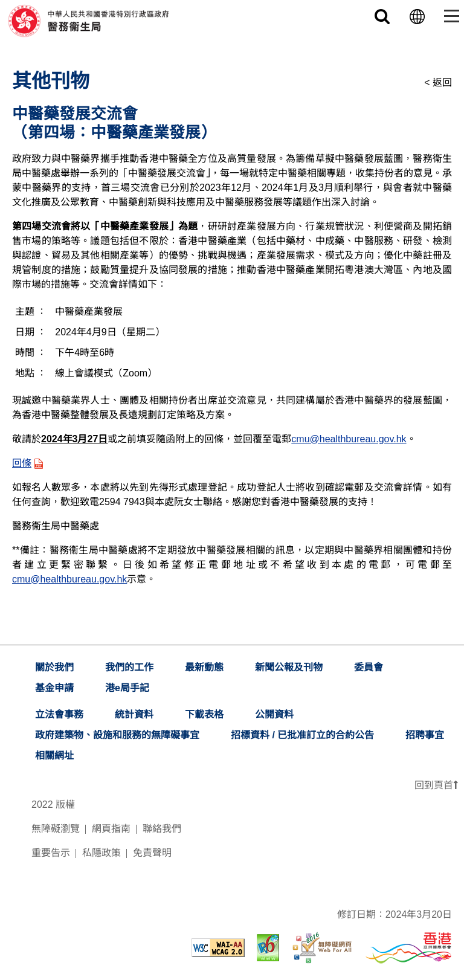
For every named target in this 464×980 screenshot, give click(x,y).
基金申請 (54, 688)
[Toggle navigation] (449, 16)
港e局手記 (127, 688)
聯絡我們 (162, 829)
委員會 (369, 667)
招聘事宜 (425, 735)
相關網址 (54, 756)
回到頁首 (436, 785)
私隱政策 (101, 853)
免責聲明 (152, 853)
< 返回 (438, 82)
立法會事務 (59, 714)
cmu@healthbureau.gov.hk (349, 439)
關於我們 (54, 667)
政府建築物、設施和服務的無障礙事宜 (117, 735)
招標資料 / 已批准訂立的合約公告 (302, 735)
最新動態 (204, 667)
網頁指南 (111, 829)
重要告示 (51, 853)
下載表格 (204, 714)
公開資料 (274, 714)
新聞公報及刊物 (289, 667)
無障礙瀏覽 (56, 829)
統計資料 (134, 714)
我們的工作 (129, 667)
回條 (27, 463)
